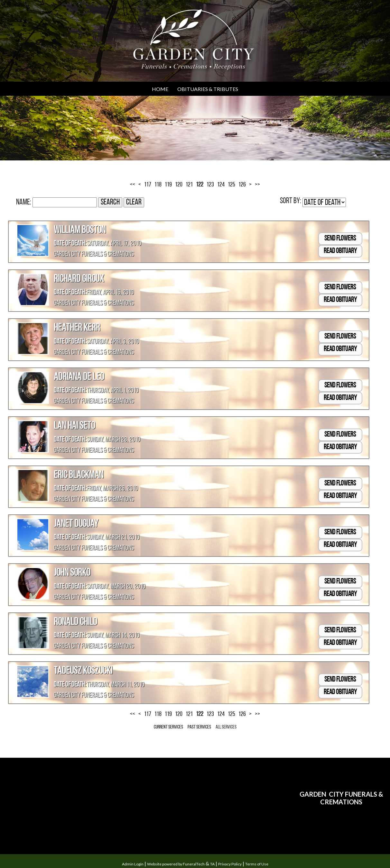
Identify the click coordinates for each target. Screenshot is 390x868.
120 (179, 185)
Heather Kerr (77, 328)
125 (232, 185)
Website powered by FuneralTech (176, 864)
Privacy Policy (230, 864)
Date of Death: (70, 244)
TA (212, 864)
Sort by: (291, 201)
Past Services (199, 727)
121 (189, 185)
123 (210, 185)
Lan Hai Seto (74, 426)
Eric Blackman (79, 475)
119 (168, 185)
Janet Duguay (76, 524)
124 (221, 185)
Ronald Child (75, 622)
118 (158, 185)
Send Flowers (340, 239)
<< (133, 185)
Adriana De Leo (79, 377)
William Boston (80, 231)
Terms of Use (257, 864)
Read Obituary (340, 251)
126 (242, 185)
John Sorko (72, 573)
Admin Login (133, 864)
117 (148, 185)
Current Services (168, 727)
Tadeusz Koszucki (83, 671)
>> (257, 185)
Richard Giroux (79, 279)
